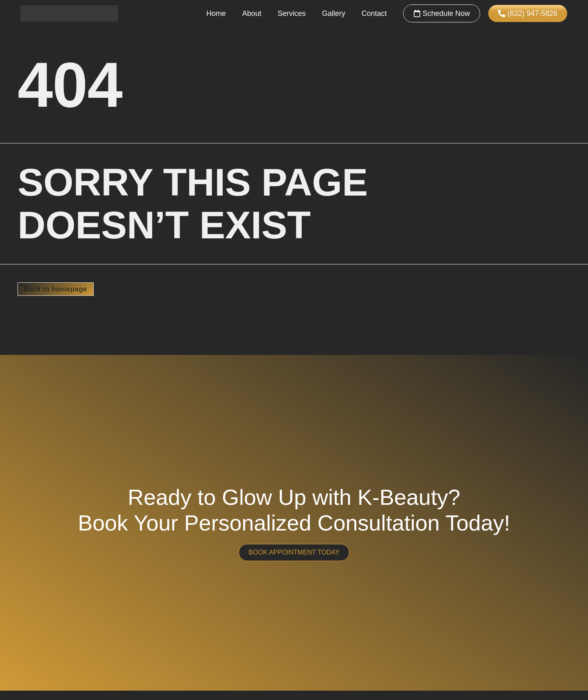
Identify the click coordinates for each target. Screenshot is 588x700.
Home (216, 13)
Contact (374, 13)
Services (292, 13)
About (252, 13)
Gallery (334, 13)
